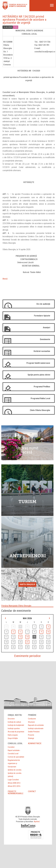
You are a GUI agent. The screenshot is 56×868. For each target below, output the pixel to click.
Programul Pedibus (42, 387)
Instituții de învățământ (16, 725)
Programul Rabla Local (40, 398)
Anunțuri (47, 328)
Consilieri (11, 747)
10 (48, 632)
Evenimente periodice (27, 656)
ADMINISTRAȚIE (35, 743)
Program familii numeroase (38, 363)
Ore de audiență (43, 304)
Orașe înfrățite (13, 738)
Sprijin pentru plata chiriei (39, 375)
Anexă (5, 279)
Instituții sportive (14, 728)
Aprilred (37, 822)
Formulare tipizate (42, 316)
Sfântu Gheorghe (17, 6)
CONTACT (32, 791)
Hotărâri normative (42, 351)
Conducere (32, 719)
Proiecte (31, 735)
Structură (31, 722)
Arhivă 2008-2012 (14, 783)
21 (27, 642)
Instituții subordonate (36, 728)
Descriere (11, 719)
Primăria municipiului (18, 5)
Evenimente (45, 339)
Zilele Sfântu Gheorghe (40, 410)
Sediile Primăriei (34, 732)
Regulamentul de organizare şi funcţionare (14, 763)
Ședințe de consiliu (15, 770)
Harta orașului (27, 584)
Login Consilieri (13, 780)
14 (27, 637)
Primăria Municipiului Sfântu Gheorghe (16, 606)
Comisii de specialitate (16, 757)
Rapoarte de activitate (36, 725)
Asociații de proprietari (16, 732)
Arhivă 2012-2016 (14, 786)
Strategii (31, 738)
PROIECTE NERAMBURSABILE (16, 792)
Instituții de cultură (14, 722)
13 (20, 637)
